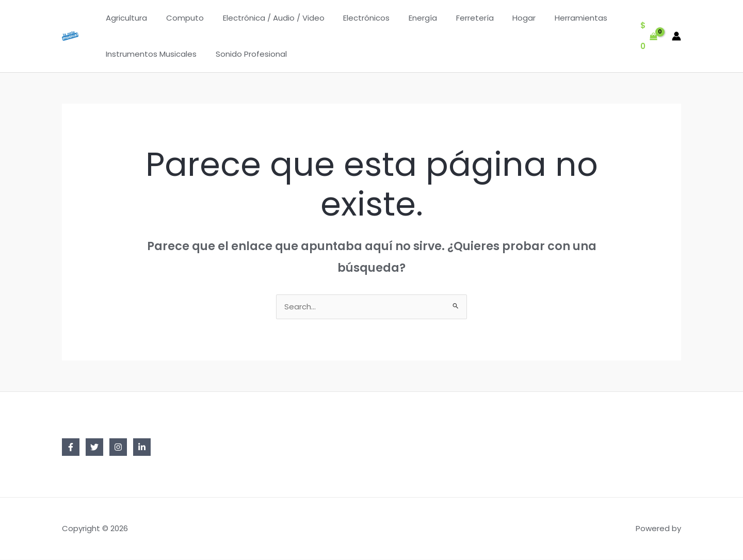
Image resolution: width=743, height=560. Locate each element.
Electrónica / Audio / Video (265, 18)
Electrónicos (354, 18)
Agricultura (125, 18)
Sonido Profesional (246, 54)
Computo (180, 18)
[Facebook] (71, 448)
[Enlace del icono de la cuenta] (676, 36)
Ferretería (456, 18)
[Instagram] (118, 448)
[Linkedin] (142, 448)
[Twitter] (94, 448)
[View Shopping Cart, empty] (649, 36)
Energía (407, 18)
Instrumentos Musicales (150, 54)
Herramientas (555, 18)
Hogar (502, 18)
